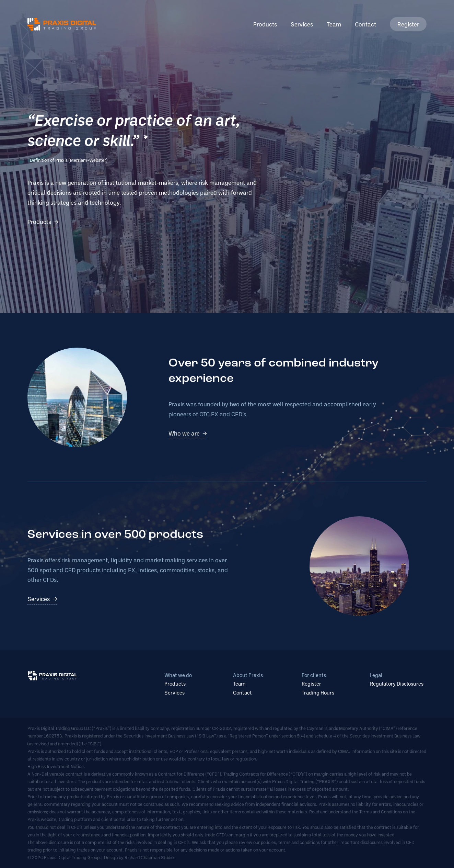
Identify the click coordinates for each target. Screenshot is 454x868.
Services (302, 24)
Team (334, 24)
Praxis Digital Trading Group (62, 24)
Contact (365, 24)
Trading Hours (318, 692)
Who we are (184, 433)
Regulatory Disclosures (397, 684)
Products (265, 24)
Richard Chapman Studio (149, 857)
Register (408, 24)
